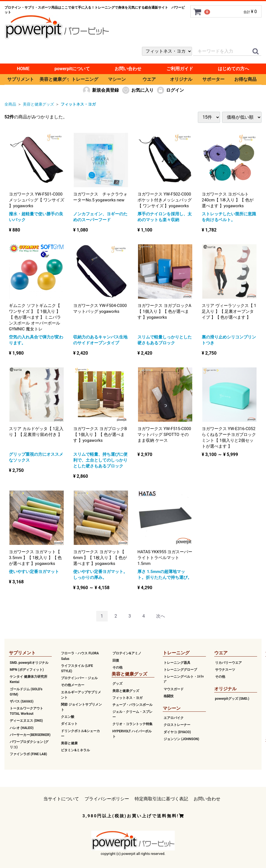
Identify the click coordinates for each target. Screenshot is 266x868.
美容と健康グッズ (54, 79)
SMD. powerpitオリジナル (29, 662)
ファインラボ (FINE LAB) (28, 754)
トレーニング (85, 79)
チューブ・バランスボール (132, 705)
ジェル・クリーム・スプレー (132, 714)
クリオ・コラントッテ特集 (132, 724)
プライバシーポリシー (107, 799)
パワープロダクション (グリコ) (29, 744)
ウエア (149, 79)
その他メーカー (73, 685)
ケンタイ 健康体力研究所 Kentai (29, 679)
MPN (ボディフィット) (27, 670)
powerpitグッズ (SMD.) (232, 698)
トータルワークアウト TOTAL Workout (26, 711)
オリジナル (181, 79)
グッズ (117, 684)
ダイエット (69, 724)
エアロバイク (174, 718)
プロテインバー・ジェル (79, 678)
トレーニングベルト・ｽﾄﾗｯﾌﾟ (184, 679)
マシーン (117, 79)
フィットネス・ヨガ (78, 104)
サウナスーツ (225, 670)
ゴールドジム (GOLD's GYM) (26, 692)
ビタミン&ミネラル (75, 750)
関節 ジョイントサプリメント (81, 707)
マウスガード (174, 689)
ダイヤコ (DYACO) (177, 732)
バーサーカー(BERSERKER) (30, 735)
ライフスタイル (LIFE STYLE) (77, 668)
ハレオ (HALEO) (22, 728)
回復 (116, 660)
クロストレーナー (177, 725)
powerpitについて (72, 69)
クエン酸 (68, 717)
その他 (117, 667)
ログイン (170, 90)
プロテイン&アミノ (127, 653)
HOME (23, 69)
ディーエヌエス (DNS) (26, 721)
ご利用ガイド (180, 69)
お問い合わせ (128, 69)
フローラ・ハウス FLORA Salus (80, 656)
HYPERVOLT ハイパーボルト (132, 734)
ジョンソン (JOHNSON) (181, 739)
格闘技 (169, 696)
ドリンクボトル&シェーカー (80, 733)
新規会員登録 (101, 90)
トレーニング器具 (177, 662)
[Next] (161, 616)
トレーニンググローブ (180, 670)
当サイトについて (61, 799)
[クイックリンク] (255, 52)
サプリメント (21, 79)
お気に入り (138, 90)
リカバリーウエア (228, 662)
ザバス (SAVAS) (22, 701)
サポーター (213, 79)
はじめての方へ (233, 69)
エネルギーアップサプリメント (81, 695)
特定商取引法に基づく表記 (161, 799)
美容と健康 (69, 743)
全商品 (10, 104)
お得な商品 (245, 79)
